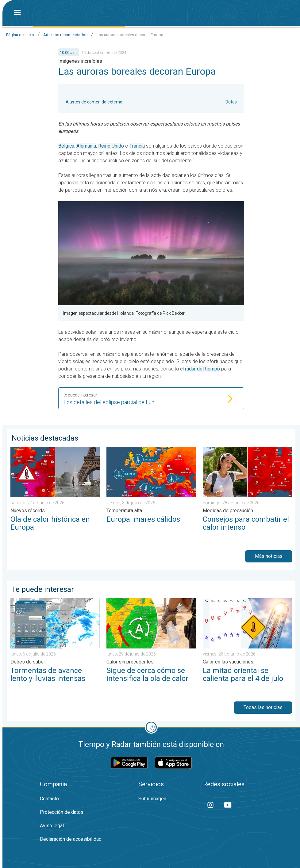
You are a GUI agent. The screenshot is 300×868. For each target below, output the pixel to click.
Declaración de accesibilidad (71, 839)
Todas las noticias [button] (263, 707)
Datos (231, 102)
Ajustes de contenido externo (94, 102)
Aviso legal (52, 826)
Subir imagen (152, 799)
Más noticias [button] (269, 556)
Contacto (49, 799)
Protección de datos (62, 812)
